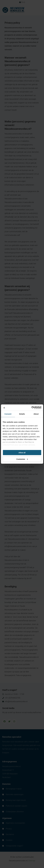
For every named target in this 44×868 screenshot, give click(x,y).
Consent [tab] (8, 414)
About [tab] (36, 414)
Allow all (22, 453)
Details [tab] (22, 414)
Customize (22, 459)
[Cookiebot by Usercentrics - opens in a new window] (32, 408)
